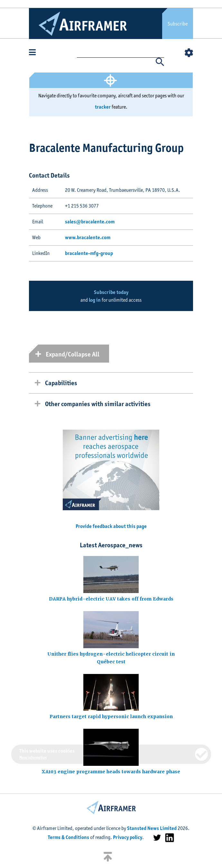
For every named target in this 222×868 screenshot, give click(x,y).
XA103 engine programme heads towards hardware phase (111, 772)
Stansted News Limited (152, 828)
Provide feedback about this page (111, 526)
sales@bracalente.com (90, 222)
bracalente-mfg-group (89, 253)
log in (95, 300)
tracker (103, 107)
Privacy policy (128, 837)
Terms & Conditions (69, 837)
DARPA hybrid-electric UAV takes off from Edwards (111, 599)
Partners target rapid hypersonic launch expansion (111, 717)
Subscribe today (111, 292)
